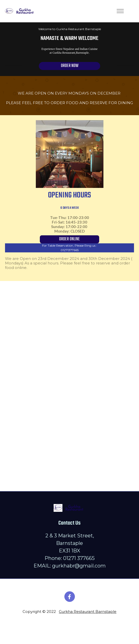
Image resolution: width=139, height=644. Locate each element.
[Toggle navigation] (120, 11)
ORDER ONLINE (69, 239)
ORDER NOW (70, 66)
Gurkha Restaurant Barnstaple (88, 612)
